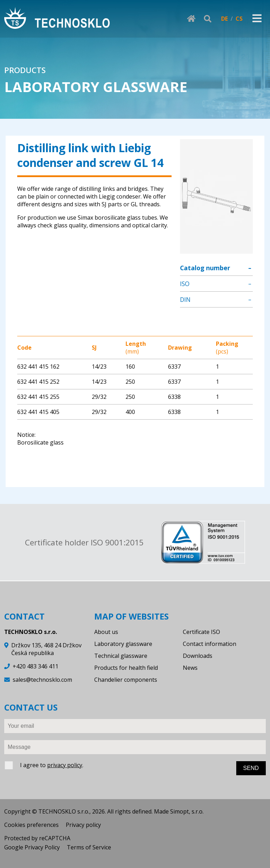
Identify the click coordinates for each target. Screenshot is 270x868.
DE (224, 19)
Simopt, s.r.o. (187, 811)
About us (106, 632)
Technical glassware (121, 656)
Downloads (198, 656)
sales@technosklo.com (42, 680)
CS (239, 19)
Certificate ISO (201, 632)
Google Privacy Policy (32, 847)
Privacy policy (83, 825)
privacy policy (65, 765)
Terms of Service (89, 847)
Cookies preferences (31, 825)
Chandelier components (126, 680)
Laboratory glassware (123, 644)
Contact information (210, 644)
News (190, 668)
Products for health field (126, 668)
